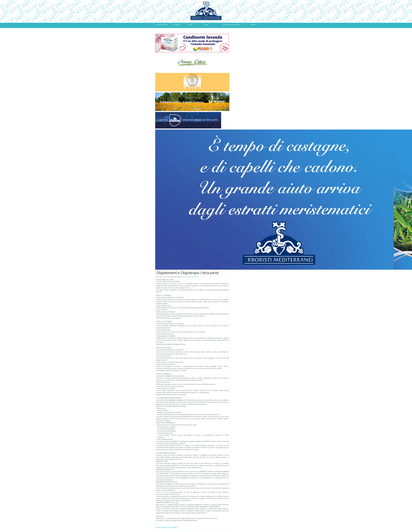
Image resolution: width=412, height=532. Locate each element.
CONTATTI (253, 25)
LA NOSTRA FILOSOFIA (162, 25)
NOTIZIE (190, 25)
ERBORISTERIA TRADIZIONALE (232, 25)
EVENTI (206, 25)
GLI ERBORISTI (177, 25)
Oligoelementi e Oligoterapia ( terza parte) (187, 273)
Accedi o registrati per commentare (167, 527)
